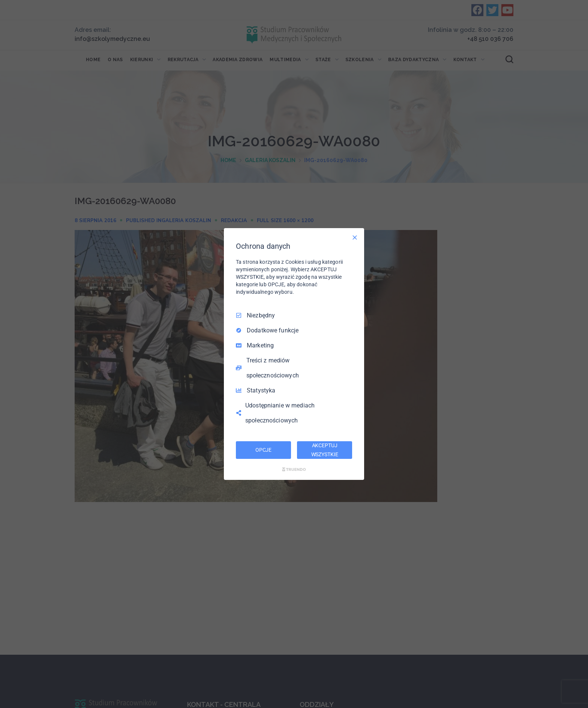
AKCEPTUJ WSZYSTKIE (325, 450)
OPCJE (263, 450)
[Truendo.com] (294, 469)
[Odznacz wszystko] (355, 238)
